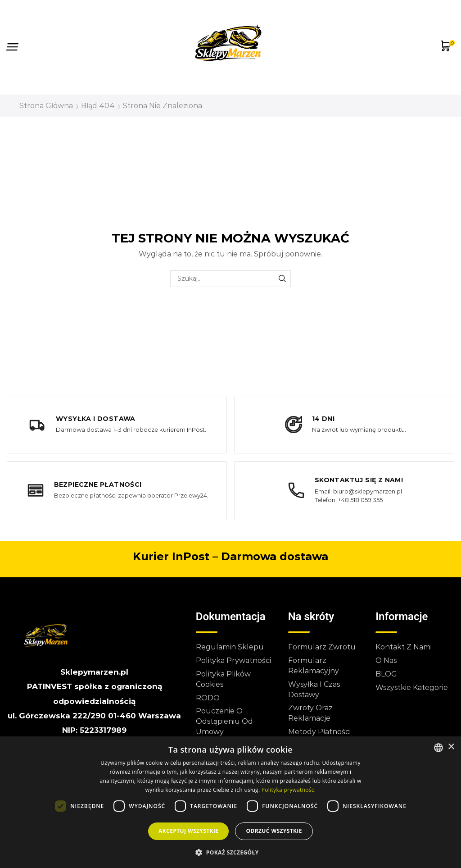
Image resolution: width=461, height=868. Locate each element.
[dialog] (230, 802)
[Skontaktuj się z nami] (344, 490)
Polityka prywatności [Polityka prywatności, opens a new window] (289, 790)
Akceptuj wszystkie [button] (188, 831)
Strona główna (46, 106)
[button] (12, 47)
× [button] (451, 747)
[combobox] (438, 748)
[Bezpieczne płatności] (117, 490)
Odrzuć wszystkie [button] (274, 831)
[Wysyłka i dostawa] (117, 425)
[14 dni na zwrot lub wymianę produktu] (344, 425)
